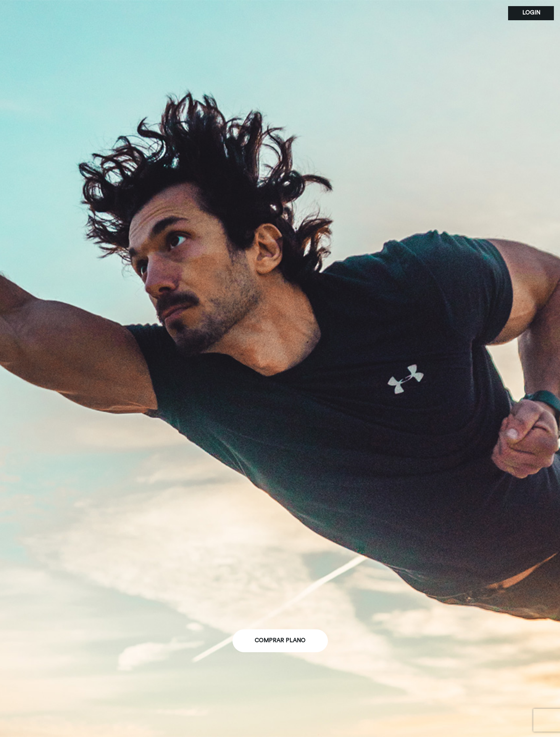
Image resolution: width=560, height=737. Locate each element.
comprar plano (280, 641)
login (531, 13)
